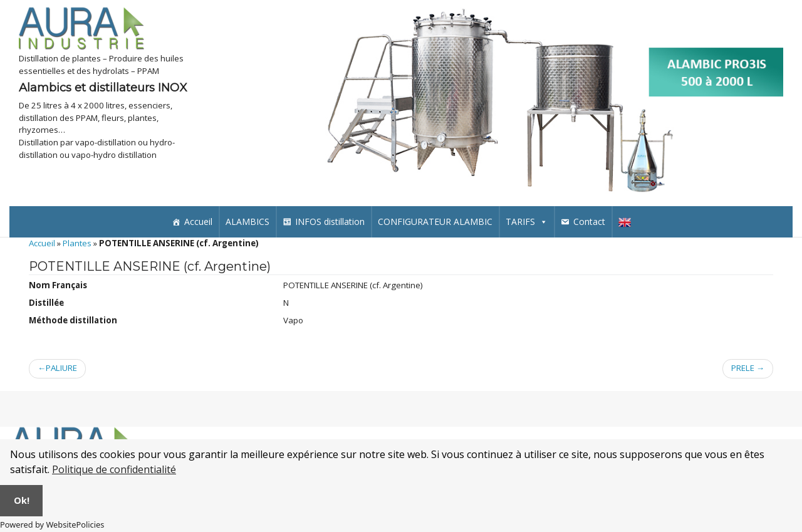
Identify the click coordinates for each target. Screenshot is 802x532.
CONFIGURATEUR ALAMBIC (435, 222)
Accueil (198, 222)
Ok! (22, 500)
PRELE (743, 368)
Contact (589, 222)
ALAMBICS (247, 222)
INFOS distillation (330, 222)
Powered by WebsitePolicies (52, 524)
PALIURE (61, 368)
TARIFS (527, 222)
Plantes (77, 243)
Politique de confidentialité (114, 469)
